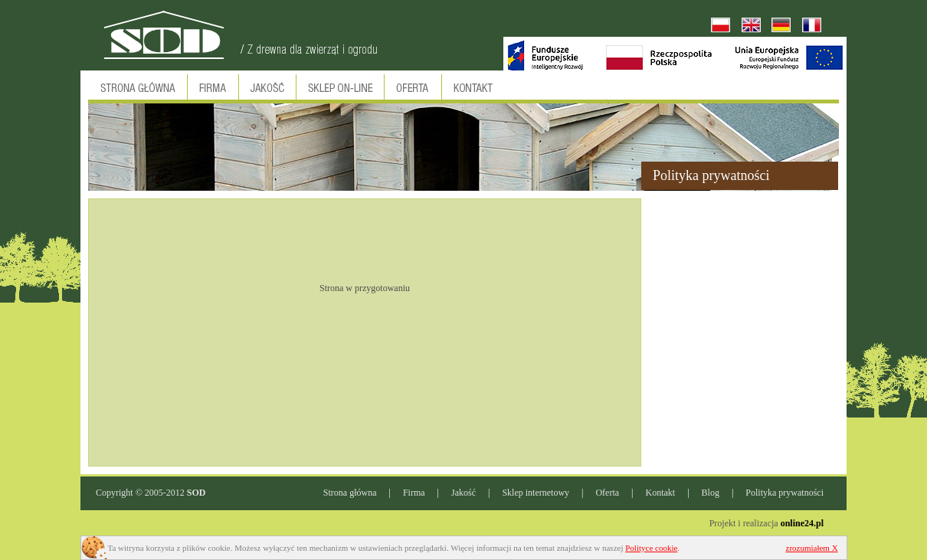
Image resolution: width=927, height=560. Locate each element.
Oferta (607, 493)
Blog (711, 493)
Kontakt (661, 493)
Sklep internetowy (536, 493)
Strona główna (350, 493)
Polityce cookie (651, 548)
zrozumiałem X (812, 548)
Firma (414, 493)
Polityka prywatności (785, 493)
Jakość (463, 493)
